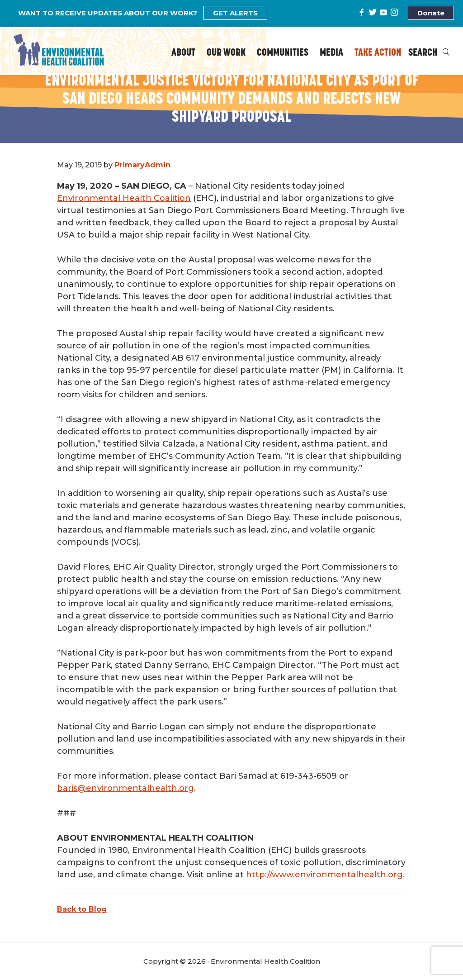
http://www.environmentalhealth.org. (325, 875)
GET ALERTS (235, 13)
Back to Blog (82, 909)
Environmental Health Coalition (124, 198)
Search (429, 53)
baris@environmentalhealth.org (125, 788)
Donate (431, 13)
